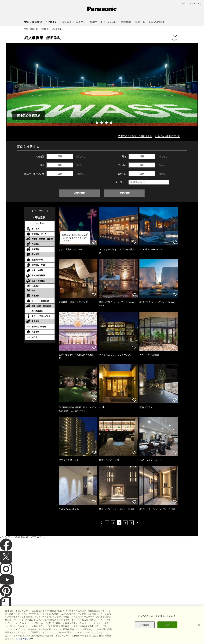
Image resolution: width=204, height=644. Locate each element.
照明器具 (45, 29)
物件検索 (80, 193)
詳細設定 (145, 630)
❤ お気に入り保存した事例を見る (135, 136)
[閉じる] (199, 630)
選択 (60, 156)
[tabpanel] (102, 86)
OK (167, 630)
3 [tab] (102, 123)
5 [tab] (112, 123)
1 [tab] (92, 123)
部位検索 (124, 193)
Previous (16, 86)
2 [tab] (97, 123)
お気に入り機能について (168, 136)
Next (188, 86)
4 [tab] (107, 123)
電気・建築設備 (31, 29)
